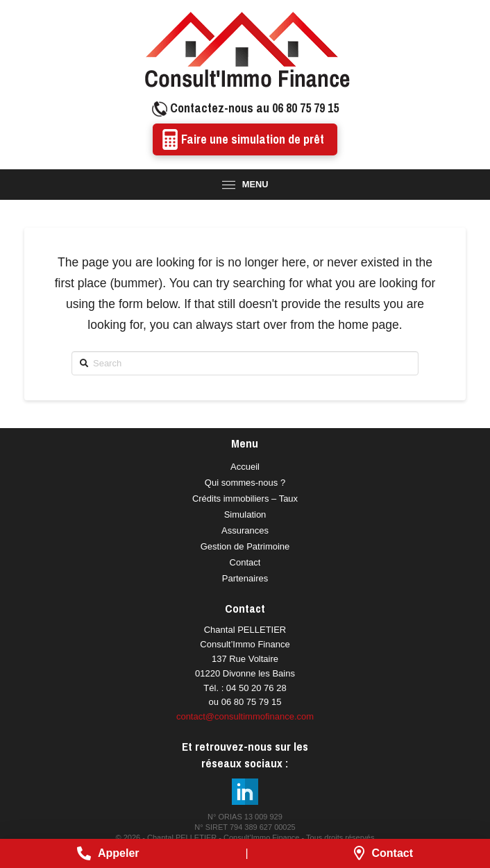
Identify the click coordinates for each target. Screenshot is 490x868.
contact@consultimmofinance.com (245, 716)
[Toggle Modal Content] (245, 185)
